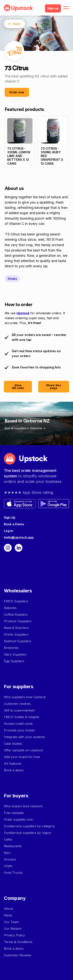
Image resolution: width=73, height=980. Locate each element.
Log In (8, 531)
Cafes (8, 839)
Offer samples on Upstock (23, 750)
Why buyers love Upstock (23, 806)
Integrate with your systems (24, 737)
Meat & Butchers (16, 628)
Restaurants (13, 846)
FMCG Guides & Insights (22, 717)
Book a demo (14, 770)
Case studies (13, 744)
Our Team (11, 922)
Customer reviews (17, 704)
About (8, 909)
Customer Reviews (18, 955)
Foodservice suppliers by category (29, 826)
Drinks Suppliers (16, 634)
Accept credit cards (18, 724)
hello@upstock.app (19, 537)
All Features (13, 764)
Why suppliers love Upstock (25, 697)
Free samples (14, 813)
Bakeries (10, 608)
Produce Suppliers (18, 621)
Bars (7, 853)
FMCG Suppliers (16, 601)
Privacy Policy (14, 935)
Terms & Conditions (18, 942)
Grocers (10, 859)
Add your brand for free (22, 757)
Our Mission (13, 929)
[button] (66, 8)
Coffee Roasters (16, 614)
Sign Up (10, 517)
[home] (23, 8)
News (8, 915)
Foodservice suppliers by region (28, 833)
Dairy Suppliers (15, 654)
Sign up (53, 8)
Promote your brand (19, 730)
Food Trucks (13, 873)
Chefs (8, 866)
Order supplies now (18, 819)
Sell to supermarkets (19, 710)
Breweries (11, 648)
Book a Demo (14, 524)
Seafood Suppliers (18, 641)
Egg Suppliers (14, 661)
